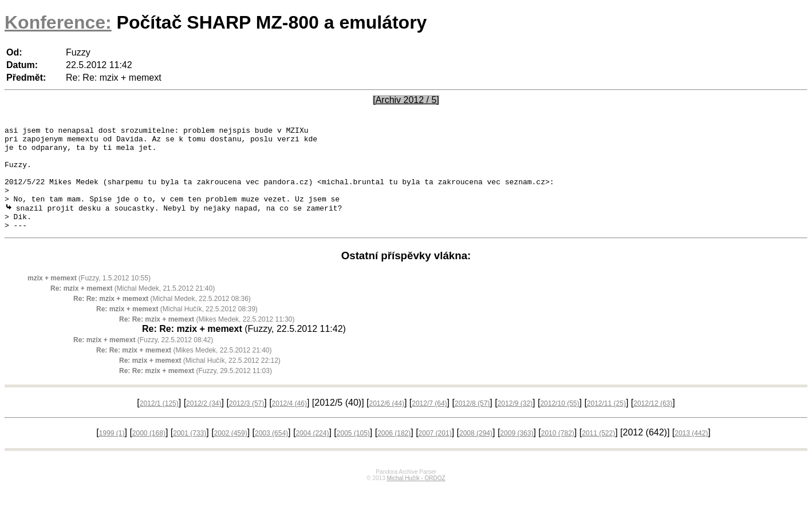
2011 (598, 453)
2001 (190, 453)
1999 (112, 453)
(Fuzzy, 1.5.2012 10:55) (89, 298)
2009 (517, 453)
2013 (691, 453)
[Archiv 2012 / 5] (406, 100)
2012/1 (159, 423)
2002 (231, 453)
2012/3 (247, 423)
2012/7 (429, 423)
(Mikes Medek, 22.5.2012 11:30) (207, 339)
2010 (558, 453)
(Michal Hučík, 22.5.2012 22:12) (200, 381)
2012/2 (204, 423)
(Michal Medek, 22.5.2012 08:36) (162, 319)
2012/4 (289, 423)
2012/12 (653, 423)
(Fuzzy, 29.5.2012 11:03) (196, 391)
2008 (476, 453)
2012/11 (606, 423)
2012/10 (559, 423)
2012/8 (472, 423)
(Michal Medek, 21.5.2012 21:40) (133, 308)
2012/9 (515, 423)
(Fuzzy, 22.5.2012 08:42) (143, 360)
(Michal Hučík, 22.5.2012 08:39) (177, 329)
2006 (394, 453)
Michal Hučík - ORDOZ (416, 498)
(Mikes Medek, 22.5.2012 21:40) (184, 370)
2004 (312, 453)
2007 (435, 453)
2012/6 (386, 423)
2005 (353, 453)
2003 (271, 453)
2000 (149, 453)
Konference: (58, 22)
